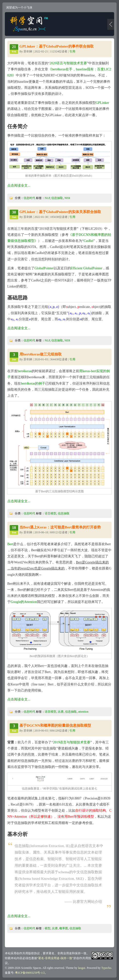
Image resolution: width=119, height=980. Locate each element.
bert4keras (25, 371)
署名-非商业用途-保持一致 (55, 958)
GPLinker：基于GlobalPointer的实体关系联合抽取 (60, 212)
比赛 (61, 712)
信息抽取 (57, 198)
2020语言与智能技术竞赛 (68, 63)
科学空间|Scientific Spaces (29, 24)
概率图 (64, 928)
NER (67, 198)
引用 (72, 51)
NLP (47, 198)
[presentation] (54, 307)
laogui (82, 968)
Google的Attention (24, 602)
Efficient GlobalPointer (87, 268)
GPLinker (102, 103)
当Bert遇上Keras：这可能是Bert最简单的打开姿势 (60, 527)
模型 (48, 928)
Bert (10, 544)
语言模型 (51, 513)
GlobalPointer (44, 268)
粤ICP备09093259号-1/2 (30, 973)
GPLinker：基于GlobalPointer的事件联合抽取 (57, 46)
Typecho (106, 968)
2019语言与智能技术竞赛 (72, 742)
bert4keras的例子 (33, 383)
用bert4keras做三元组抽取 (41, 354)
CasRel (88, 241)
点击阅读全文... (19, 185)
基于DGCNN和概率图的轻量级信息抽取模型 (55, 725)
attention (83, 712)
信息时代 (29, 198)
